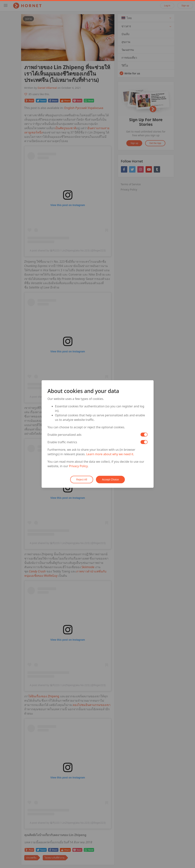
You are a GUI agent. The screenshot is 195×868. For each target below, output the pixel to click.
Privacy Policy (78, 466)
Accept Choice (110, 480)
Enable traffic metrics (62, 442)
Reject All (82, 480)
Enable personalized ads (65, 435)
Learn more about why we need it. (110, 454)
